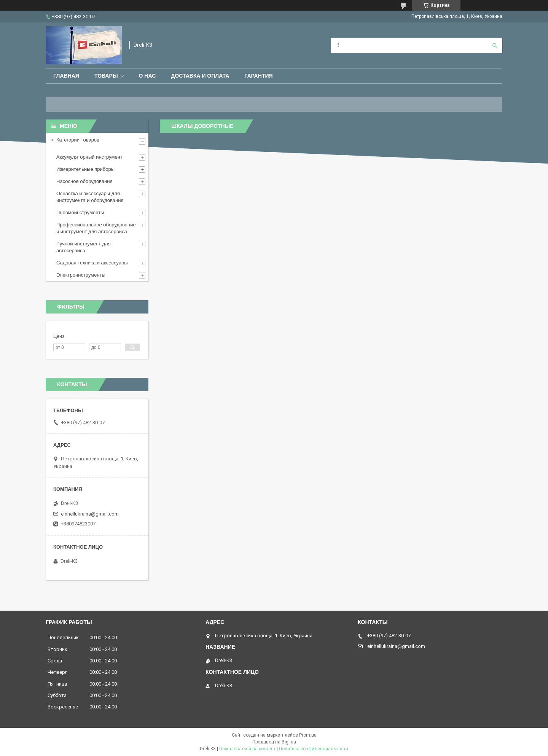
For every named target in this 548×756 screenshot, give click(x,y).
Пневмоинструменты (80, 212)
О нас (147, 76)
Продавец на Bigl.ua (274, 742)
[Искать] (495, 45)
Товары (106, 76)
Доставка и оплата (200, 76)
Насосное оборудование (84, 181)
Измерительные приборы (85, 169)
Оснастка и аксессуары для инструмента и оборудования (90, 197)
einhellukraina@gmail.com (90, 514)
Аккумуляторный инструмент (89, 157)
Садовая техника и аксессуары (92, 263)
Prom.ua (308, 735)
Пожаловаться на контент (247, 749)
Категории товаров (78, 140)
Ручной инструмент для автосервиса (84, 247)
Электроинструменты (81, 275)
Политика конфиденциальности (314, 749)
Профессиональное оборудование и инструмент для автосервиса (96, 228)
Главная (66, 76)
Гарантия (258, 76)
